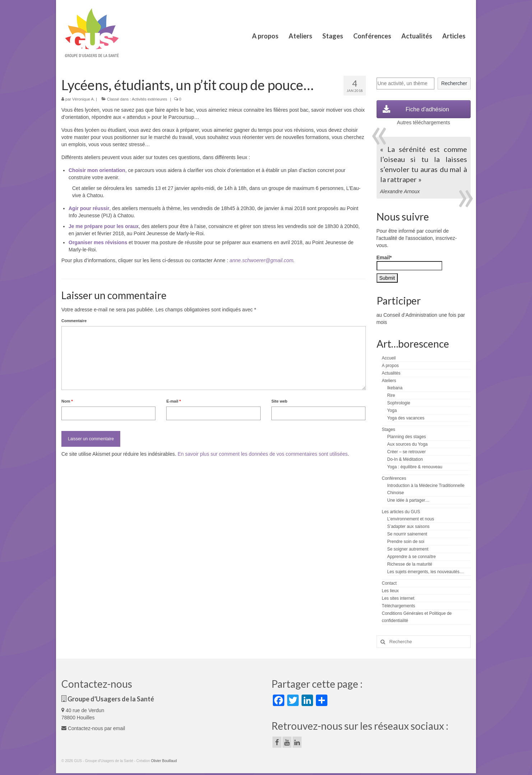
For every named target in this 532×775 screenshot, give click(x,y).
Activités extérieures (149, 99)
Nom (67, 401)
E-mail (173, 401)
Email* (409, 263)
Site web (279, 401)
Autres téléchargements (424, 122)
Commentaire (74, 321)
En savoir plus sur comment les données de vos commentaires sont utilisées (263, 454)
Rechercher (454, 83)
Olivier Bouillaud (164, 761)
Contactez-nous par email (93, 728)
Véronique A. (83, 99)
